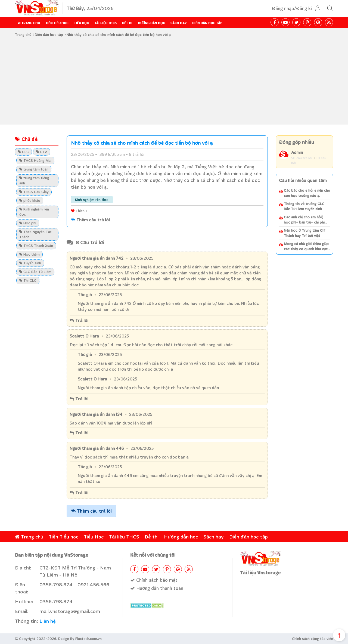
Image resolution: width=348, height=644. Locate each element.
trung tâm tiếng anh (34, 180)
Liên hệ (48, 621)
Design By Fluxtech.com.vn (80, 639)
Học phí (28, 223)
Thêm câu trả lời (91, 511)
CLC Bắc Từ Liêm (35, 272)
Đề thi (127, 23)
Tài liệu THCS (105, 23)
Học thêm (29, 254)
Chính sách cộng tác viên (313, 639)
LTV (42, 152)
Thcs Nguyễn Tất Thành (35, 234)
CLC (23, 152)
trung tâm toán (34, 169)
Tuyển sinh (30, 263)
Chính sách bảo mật (154, 580)
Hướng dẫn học (151, 23)
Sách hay (179, 23)
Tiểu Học (81, 23)
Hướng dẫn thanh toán (157, 588)
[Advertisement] (174, 81)
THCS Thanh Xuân (36, 246)
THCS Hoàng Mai (35, 160)
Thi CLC (28, 280)
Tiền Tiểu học (57, 23)
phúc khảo (30, 200)
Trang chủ (29, 23)
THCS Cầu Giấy (34, 192)
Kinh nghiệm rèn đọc (34, 212)
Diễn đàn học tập (207, 23)
